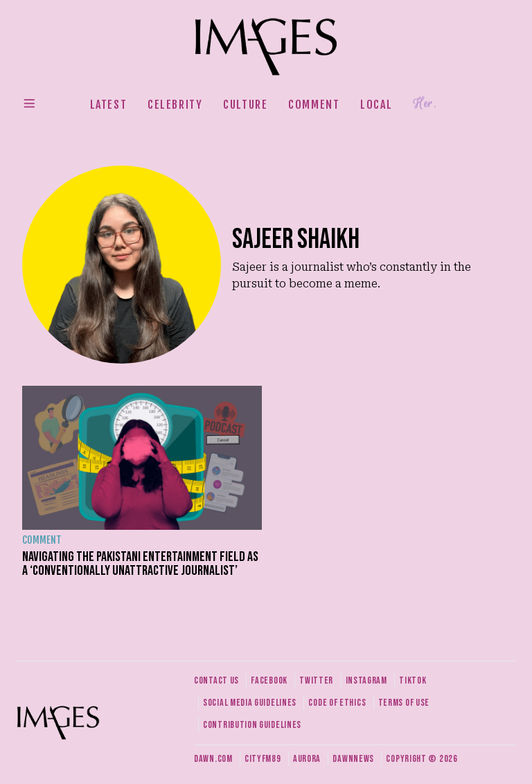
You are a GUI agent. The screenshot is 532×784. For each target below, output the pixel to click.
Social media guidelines (250, 703)
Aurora (307, 759)
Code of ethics (337, 703)
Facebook (269, 680)
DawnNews (353, 759)
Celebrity (175, 105)
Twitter (316, 680)
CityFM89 (263, 759)
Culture (245, 105)
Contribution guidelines (252, 725)
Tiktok (413, 680)
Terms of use (404, 703)
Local (376, 105)
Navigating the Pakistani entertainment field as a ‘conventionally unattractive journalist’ (140, 564)
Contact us (216, 680)
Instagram (366, 680)
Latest (109, 105)
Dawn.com (213, 759)
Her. (425, 104)
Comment (314, 105)
